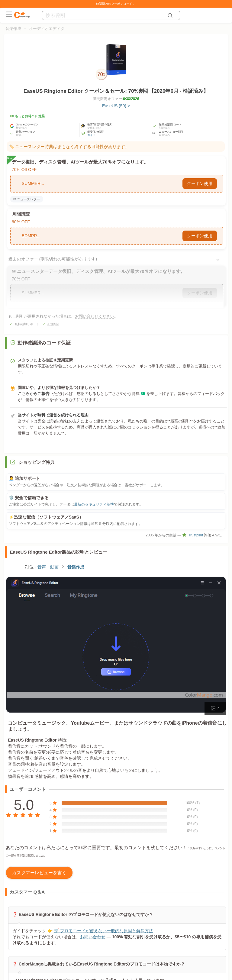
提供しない (94, 128)
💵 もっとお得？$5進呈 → (29, 116)
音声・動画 (48, 567)
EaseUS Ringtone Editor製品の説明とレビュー (59, 552)
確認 (19, 135)
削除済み (164, 128)
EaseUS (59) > (116, 106)
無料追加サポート (27, 324)
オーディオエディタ (47, 29)
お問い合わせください (95, 316)
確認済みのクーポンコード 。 (116, 4)
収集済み (164, 135)
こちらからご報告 (34, 394)
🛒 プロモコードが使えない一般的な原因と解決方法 (103, 931)
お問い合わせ (92, 937)
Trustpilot (193, 535)
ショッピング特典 (37, 462)
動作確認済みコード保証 (40, 343)
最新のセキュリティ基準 (94, 504)
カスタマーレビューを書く (39, 873)
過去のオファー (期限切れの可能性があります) (53, 259)
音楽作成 (13, 29)
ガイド (91, 135)
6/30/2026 (131, 99)
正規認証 (53, 324)
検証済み (21, 128)
